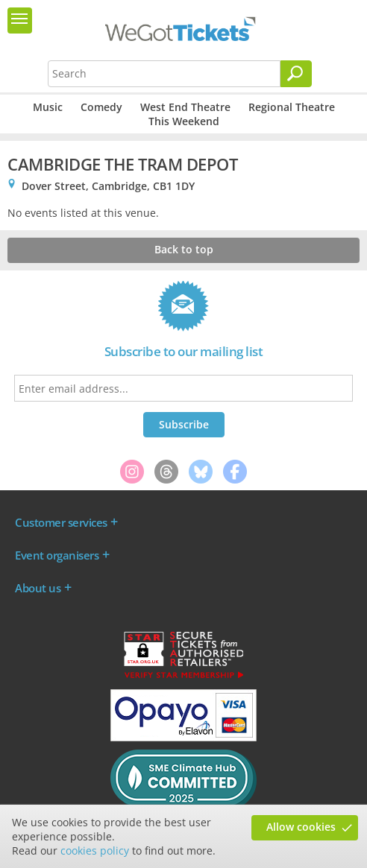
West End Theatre (185, 107)
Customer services (61, 522)
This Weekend (184, 121)
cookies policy (95, 850)
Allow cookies (301, 827)
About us (38, 588)
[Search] (296, 74)
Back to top (184, 249)
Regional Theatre (292, 107)
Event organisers (57, 555)
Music (48, 107)
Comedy (101, 107)
